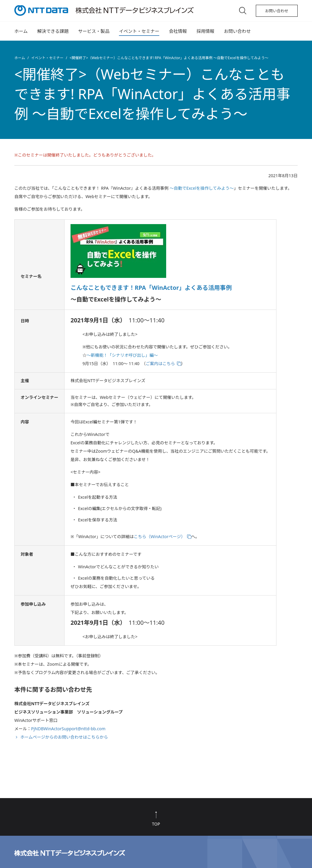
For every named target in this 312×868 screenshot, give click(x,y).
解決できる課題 (53, 31)
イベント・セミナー (139, 31)
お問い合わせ (277, 11)
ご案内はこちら (160, 363)
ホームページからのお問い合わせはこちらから (64, 737)
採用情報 (205, 31)
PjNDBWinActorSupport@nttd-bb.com (68, 729)
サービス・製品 (94, 31)
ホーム (21, 31)
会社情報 (178, 31)
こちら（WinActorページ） (160, 536)
